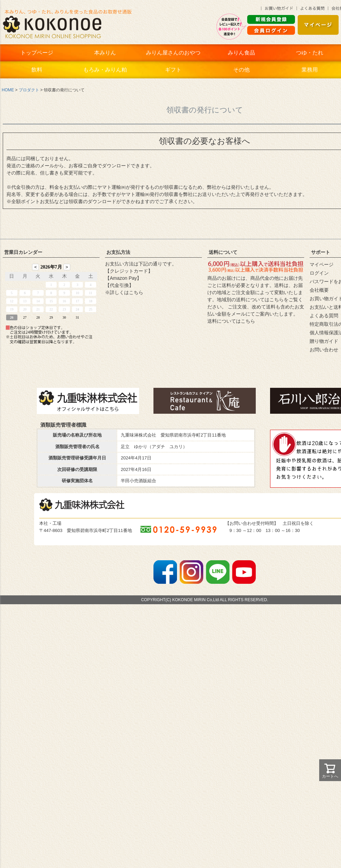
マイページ (322, 264)
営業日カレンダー (23, 252)
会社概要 (319, 290)
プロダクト (29, 90)
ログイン (319, 273)
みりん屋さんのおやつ (173, 53)
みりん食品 (241, 53)
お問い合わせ (324, 350)
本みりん (105, 53)
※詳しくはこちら (124, 292)
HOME (8, 90)
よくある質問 (324, 316)
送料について (223, 252)
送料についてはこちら (231, 321)
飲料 (37, 70)
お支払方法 (118, 252)
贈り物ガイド (324, 341)
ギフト (173, 70)
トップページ (37, 53)
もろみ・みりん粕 (105, 70)
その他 (241, 70)
